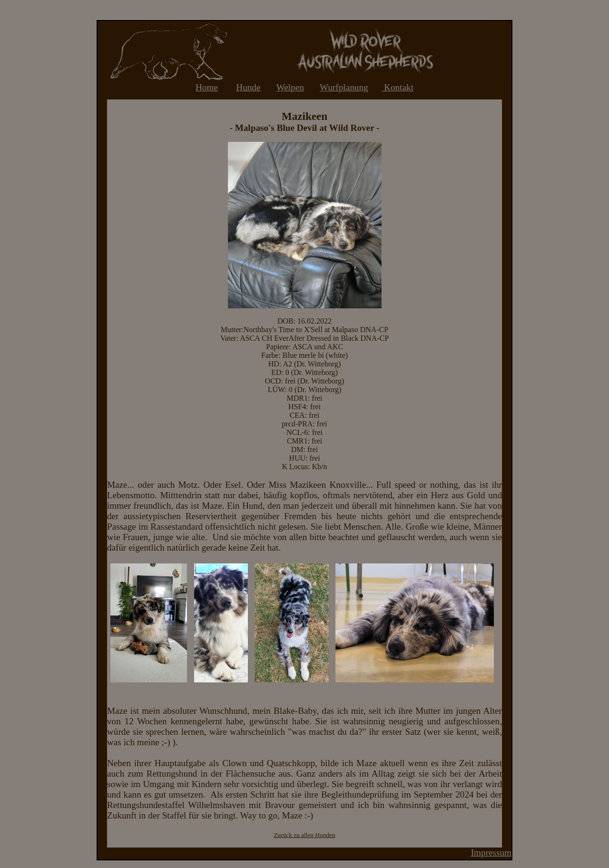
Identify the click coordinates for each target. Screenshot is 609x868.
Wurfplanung (344, 87)
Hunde (248, 87)
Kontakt (398, 87)
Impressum (491, 853)
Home (207, 87)
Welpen (290, 87)
